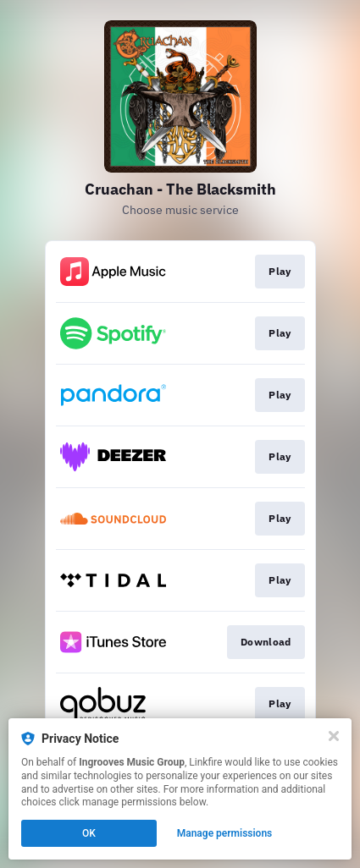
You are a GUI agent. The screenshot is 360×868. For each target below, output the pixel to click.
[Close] (334, 736)
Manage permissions (225, 833)
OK (89, 833)
